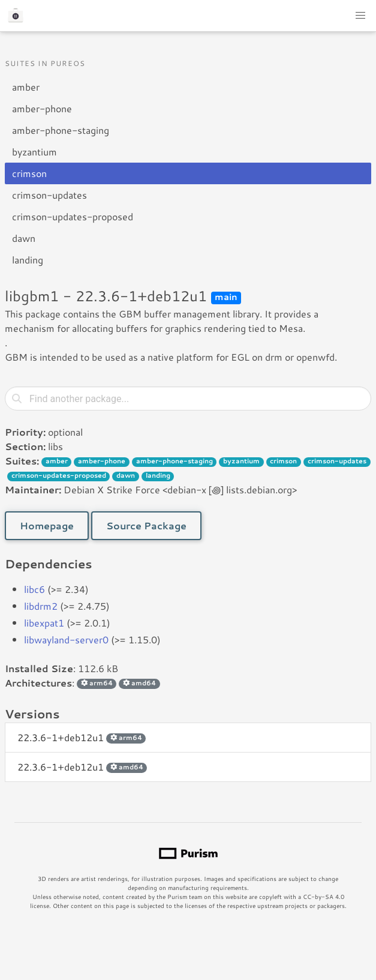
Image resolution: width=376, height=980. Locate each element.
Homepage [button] (47, 525)
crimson (29, 173)
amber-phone (42, 108)
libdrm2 (41, 606)
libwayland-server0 (66, 639)
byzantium (34, 152)
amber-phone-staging (61, 130)
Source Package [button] (146, 525)
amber (26, 87)
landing (28, 260)
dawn (24, 238)
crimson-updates (49, 195)
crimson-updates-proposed (73, 216)
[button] (360, 16)
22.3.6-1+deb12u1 (82, 737)
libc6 (34, 589)
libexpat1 (44, 623)
